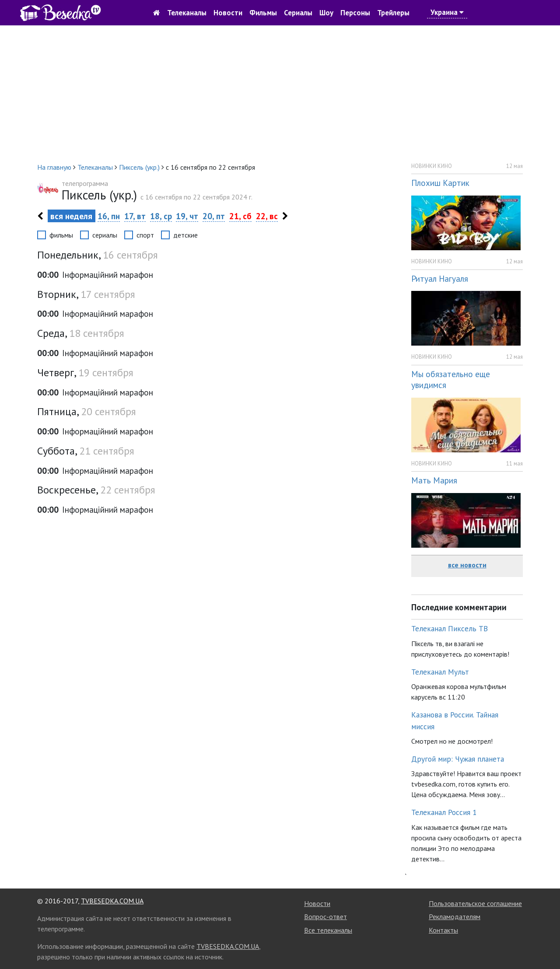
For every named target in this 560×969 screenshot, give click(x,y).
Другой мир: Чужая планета (458, 759)
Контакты (443, 930)
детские (185, 235)
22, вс (267, 216)
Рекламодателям (455, 917)
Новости (228, 13)
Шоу (326, 13)
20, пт (214, 216)
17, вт (135, 216)
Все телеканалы (328, 930)
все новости (467, 565)
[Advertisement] (280, 94)
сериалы (105, 235)
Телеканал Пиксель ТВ (450, 628)
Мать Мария (434, 480)
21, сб (240, 216)
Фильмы (263, 13)
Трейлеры (393, 13)
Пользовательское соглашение (475, 903)
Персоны (355, 13)
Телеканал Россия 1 (444, 812)
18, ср (161, 216)
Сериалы (298, 13)
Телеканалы (187, 13)
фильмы (61, 235)
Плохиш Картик (440, 183)
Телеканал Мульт (440, 672)
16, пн (109, 216)
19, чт (187, 216)
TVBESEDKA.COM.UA (112, 901)
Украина (447, 12)
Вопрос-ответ (325, 917)
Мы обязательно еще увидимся (451, 379)
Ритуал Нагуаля (440, 278)
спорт (145, 235)
